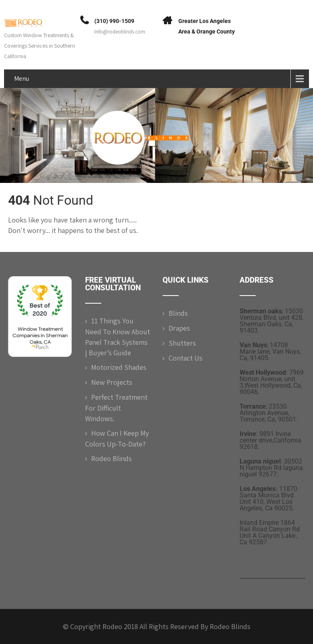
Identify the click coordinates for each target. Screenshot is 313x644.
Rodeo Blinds (112, 458)
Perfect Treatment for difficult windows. (116, 408)
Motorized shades (119, 367)
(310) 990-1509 (114, 21)
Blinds (178, 313)
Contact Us (186, 358)
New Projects (112, 382)
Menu (22, 79)
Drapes (179, 328)
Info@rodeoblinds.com (120, 32)
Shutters (182, 343)
